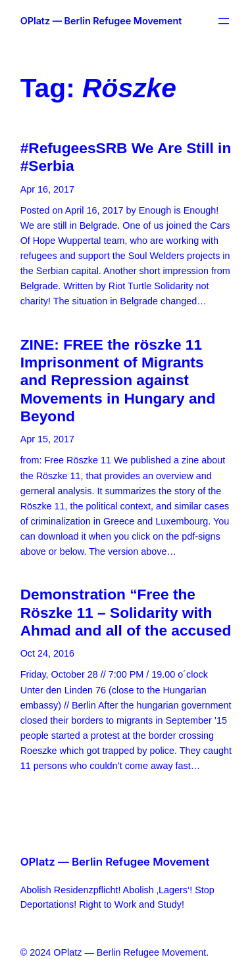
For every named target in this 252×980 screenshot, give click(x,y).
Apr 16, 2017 (47, 189)
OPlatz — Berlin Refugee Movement (101, 21)
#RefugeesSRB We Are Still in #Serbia (126, 157)
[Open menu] (224, 21)
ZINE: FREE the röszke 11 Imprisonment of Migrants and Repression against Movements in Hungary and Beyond (118, 380)
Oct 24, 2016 (47, 653)
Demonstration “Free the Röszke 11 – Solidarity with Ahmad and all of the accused (126, 612)
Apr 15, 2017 (47, 439)
